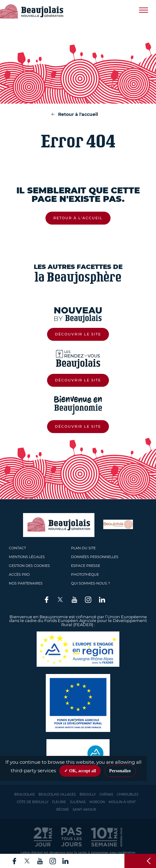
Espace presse (86, 566)
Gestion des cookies (29, 566)
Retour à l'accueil (78, 114)
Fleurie (59, 802)
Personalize (120, 771)
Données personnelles (95, 557)
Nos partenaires (26, 583)
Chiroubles (128, 794)
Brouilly (88, 794)
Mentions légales (27, 557)
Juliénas (78, 802)
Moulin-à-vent (122, 802)
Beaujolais (24, 794)
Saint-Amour (84, 810)
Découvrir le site (78, 334)
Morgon (97, 802)
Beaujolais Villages (57, 794)
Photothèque (85, 574)
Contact (17, 548)
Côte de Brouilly (33, 802)
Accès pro (19, 574)
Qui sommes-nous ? (90, 583)
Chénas (106, 794)
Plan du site (83, 548)
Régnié (63, 810)
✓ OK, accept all (80, 771)
